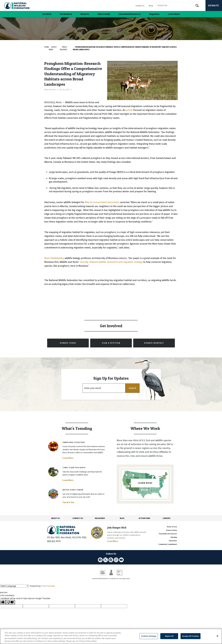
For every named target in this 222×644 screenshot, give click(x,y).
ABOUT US (56, 518)
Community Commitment (168, 544)
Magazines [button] (154, 14)
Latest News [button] (174, 14)
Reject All (169, 636)
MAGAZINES (100, 518)
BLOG (122, 518)
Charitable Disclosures (168, 534)
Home (47, 47)
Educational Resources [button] (130, 14)
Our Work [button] (47, 14)
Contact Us (140, 6)
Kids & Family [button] (104, 14)
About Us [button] (85, 14)
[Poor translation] (10, 602)
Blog (151, 6)
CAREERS (167, 518)
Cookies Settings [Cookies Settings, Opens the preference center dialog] (149, 636)
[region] (111, 636)
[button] (132, 388)
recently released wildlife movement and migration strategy (111, 262)
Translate (48, 586)
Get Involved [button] (66, 14)
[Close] (217, 636)
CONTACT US (78, 518)
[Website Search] (178, 5)
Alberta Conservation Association (102, 202)
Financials (173, 541)
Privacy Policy (172, 530)
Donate (214, 5)
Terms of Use (172, 527)
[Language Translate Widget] (14, 586)
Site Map (174, 537)
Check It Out (68, 502)
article (129, 110)
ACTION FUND (144, 518)
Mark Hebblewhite (54, 258)
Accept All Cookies (191, 636)
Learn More (68, 458)
